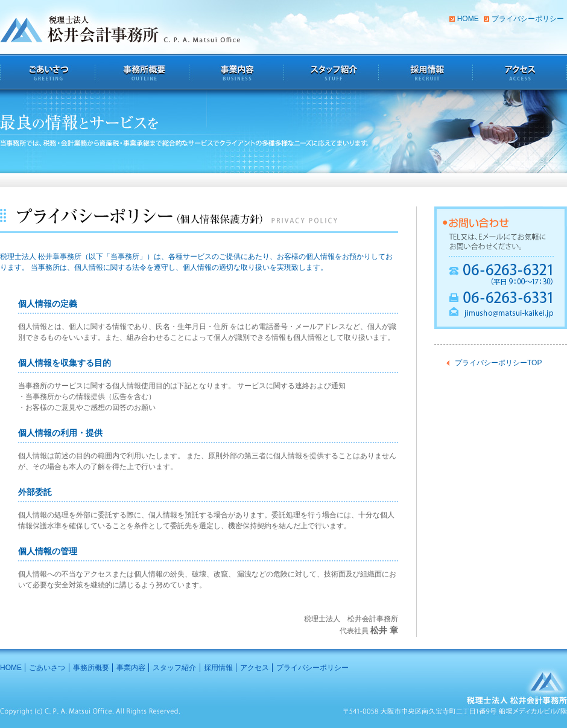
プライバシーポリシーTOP (498, 363)
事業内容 (131, 668)
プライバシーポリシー (528, 19)
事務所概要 (91, 668)
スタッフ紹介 (174, 668)
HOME (468, 19)
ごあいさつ (47, 668)
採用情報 (218, 668)
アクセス (255, 668)
